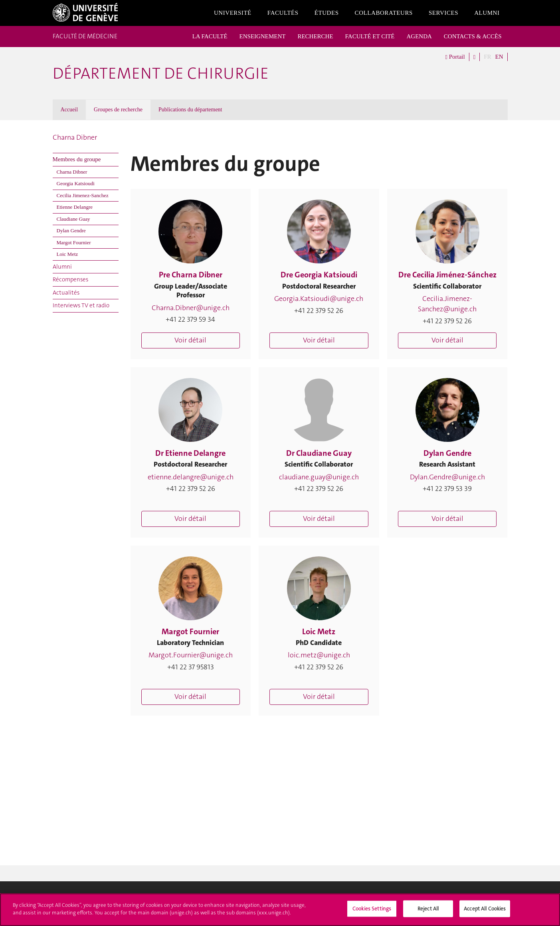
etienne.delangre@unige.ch (191, 477)
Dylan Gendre (71, 231)
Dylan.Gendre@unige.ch (447, 477)
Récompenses (70, 279)
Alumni (487, 13)
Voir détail (190, 340)
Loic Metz (67, 254)
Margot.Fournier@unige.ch (191, 655)
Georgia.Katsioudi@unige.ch (319, 299)
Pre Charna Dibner (191, 275)
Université (233, 13)
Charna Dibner (75, 137)
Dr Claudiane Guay (319, 453)
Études (327, 13)
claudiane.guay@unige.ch (319, 477)
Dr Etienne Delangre (190, 453)
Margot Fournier (74, 242)
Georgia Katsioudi (76, 183)
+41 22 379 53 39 (447, 489)
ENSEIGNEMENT (263, 36)
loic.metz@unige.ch (319, 655)
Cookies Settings (372, 911)
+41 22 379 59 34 (190, 319)
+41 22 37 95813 (191, 667)
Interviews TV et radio (81, 305)
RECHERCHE (315, 36)
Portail (455, 57)
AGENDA (419, 36)
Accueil (69, 110)
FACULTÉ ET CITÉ (370, 36)
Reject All (428, 911)
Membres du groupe (77, 159)
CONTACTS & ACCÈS (473, 36)
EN (499, 57)
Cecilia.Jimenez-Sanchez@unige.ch (447, 304)
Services (443, 13)
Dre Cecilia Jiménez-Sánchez (447, 275)
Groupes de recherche (118, 110)
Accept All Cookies (485, 911)
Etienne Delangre (75, 207)
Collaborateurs (384, 13)
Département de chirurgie (161, 73)
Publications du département (190, 110)
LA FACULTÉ (210, 36)
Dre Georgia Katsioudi (319, 275)
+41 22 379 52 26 (319, 311)
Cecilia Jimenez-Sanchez (83, 195)
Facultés (283, 13)
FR (487, 57)
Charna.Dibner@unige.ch (191, 308)
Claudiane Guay (73, 219)
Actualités (66, 293)
